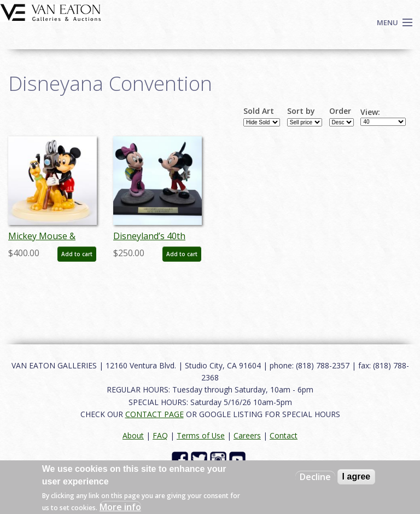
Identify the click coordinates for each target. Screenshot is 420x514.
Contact (284, 435)
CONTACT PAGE (154, 414)
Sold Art (259, 111)
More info (120, 507)
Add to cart (77, 254)
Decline (315, 477)
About (133, 435)
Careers (247, 435)
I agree (357, 477)
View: (370, 112)
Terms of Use (201, 435)
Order (340, 111)
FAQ (160, 435)
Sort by (301, 111)
